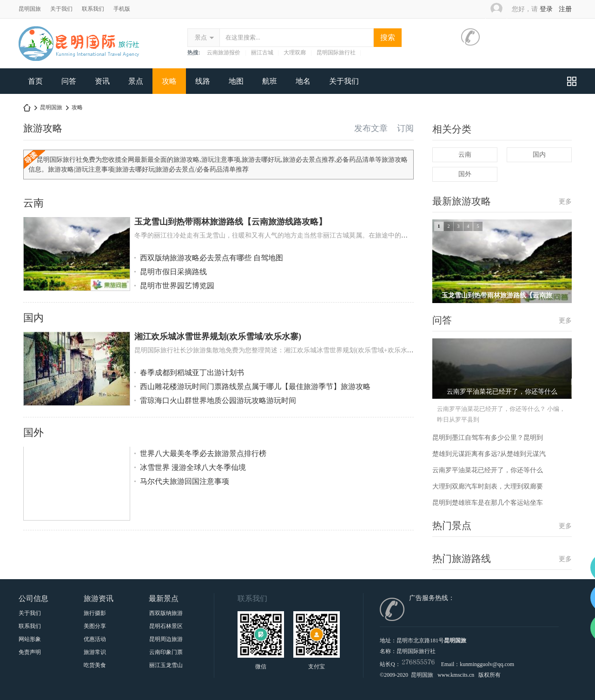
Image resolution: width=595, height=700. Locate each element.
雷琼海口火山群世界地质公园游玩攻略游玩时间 (218, 400)
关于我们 (61, 9)
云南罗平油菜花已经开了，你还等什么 (488, 470)
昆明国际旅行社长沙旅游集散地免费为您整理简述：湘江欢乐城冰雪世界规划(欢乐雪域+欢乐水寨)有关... (284, 350)
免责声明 (30, 652)
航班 (270, 81)
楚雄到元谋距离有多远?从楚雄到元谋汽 (489, 454)
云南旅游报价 (224, 53)
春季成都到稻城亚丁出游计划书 (192, 373)
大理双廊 (295, 53)
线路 (203, 81)
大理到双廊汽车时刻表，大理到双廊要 (488, 486)
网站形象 (30, 639)
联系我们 (93, 9)
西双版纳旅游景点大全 (166, 613)
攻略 (169, 81)
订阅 (405, 128)
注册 (565, 9)
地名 (303, 81)
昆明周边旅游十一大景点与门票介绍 (166, 639)
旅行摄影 (95, 613)
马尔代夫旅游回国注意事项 (185, 481)
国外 (33, 433)
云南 (33, 203)
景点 (201, 37)
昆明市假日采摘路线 (173, 272)
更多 (565, 201)
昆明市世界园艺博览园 (177, 286)
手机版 (122, 9)
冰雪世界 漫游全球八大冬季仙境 (193, 467)
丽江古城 (262, 53)
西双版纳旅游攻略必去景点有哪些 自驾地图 (212, 258)
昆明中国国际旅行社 (27, 108)
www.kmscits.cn (456, 675)
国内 (33, 318)
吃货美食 (95, 665)
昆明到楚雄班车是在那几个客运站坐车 (488, 503)
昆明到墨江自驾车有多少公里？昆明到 (488, 438)
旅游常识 (95, 652)
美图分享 (95, 626)
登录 (546, 9)
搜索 (388, 37)
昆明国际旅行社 (336, 53)
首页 (35, 81)
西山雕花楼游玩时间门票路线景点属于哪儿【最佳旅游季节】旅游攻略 (255, 386)
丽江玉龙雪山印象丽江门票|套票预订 (166, 665)
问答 (69, 81)
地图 (236, 81)
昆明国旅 (30, 9)
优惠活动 (95, 639)
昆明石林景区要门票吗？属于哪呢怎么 (166, 626)
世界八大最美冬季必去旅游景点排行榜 (203, 453)
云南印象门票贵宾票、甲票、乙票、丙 (166, 652)
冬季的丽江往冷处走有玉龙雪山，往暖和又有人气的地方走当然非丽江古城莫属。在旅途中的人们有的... (283, 235)
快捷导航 (572, 81)
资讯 (102, 81)
